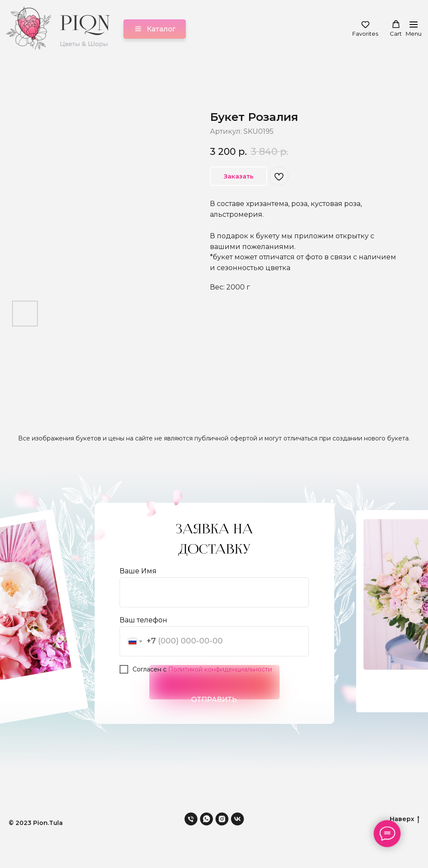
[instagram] (222, 819)
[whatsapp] (206, 819)
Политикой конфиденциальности (220, 669)
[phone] (191, 819)
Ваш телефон (143, 620)
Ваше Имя (138, 571)
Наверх (405, 819)
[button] (365, 29)
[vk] (237, 819)
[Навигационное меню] (414, 29)
